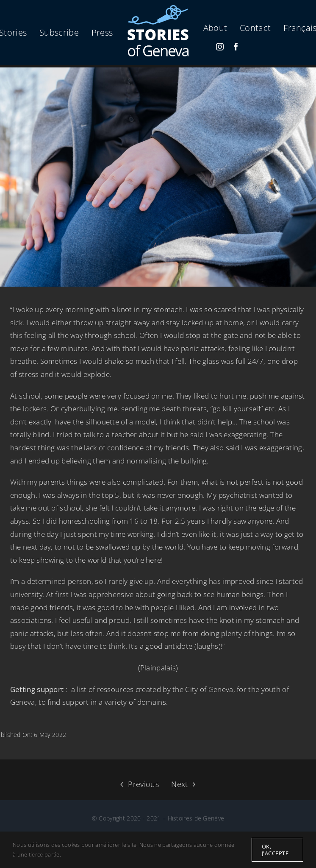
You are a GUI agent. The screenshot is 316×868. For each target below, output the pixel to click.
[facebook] (236, 47)
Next (179, 784)
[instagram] (220, 47)
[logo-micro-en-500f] (158, 8)
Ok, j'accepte (275, 850)
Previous (143, 784)
